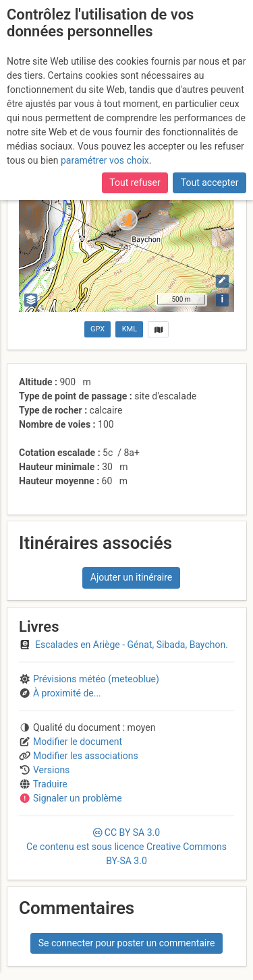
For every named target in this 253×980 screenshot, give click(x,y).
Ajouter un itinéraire (131, 577)
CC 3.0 (126, 847)
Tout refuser (135, 183)
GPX (97, 329)
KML (130, 329)
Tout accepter (210, 183)
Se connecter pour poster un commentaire (127, 943)
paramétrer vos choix (105, 160)
